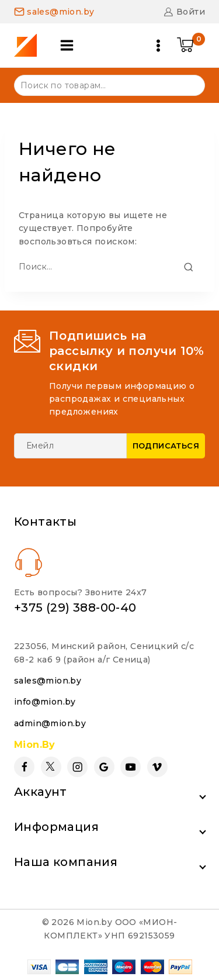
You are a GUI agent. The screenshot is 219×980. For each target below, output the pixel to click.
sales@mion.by (48, 681)
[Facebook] (24, 767)
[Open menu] (158, 46)
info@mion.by (45, 702)
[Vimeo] (157, 767)
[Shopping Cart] (191, 46)
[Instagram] (77, 767)
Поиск (189, 84)
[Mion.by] (29, 45)
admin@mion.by (50, 723)
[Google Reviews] (104, 767)
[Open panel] (67, 45)
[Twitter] (51, 767)
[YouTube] (131, 767)
